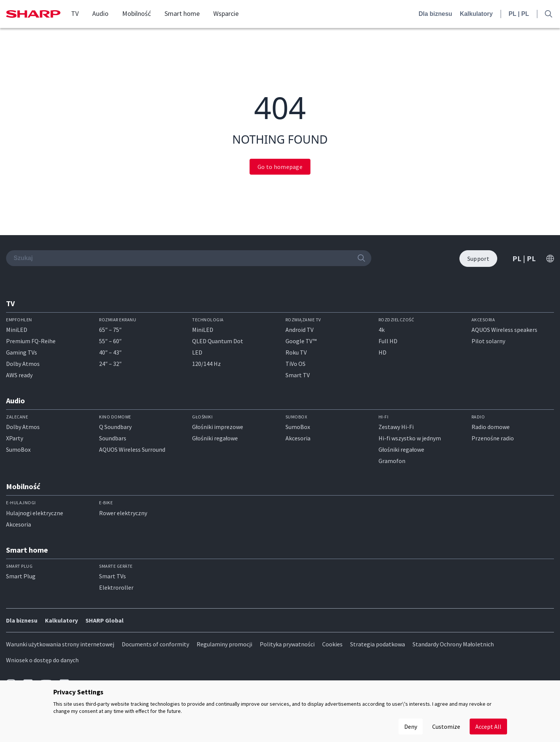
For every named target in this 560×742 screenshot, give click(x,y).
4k (382, 330)
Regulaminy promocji (224, 644)
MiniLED (17, 330)
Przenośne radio (493, 438)
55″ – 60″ (110, 341)
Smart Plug (21, 576)
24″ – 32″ (110, 364)
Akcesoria (298, 438)
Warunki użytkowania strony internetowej (60, 644)
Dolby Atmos (23, 364)
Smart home (182, 14)
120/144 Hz (206, 364)
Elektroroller (116, 587)
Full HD (388, 341)
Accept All (488, 727)
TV (75, 14)
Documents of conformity (155, 644)
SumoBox (18, 449)
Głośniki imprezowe (218, 427)
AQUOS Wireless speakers (504, 330)
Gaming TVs (22, 352)
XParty (15, 438)
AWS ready (19, 375)
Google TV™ (301, 341)
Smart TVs (112, 576)
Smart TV (298, 375)
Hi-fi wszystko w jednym (410, 438)
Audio (100, 14)
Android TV (299, 330)
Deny (411, 727)
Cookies (332, 644)
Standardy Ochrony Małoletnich (453, 644)
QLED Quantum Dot (218, 341)
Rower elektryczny (123, 513)
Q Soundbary (115, 427)
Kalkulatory (476, 14)
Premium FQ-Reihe (31, 341)
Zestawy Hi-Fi (396, 427)
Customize (446, 727)
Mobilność (137, 14)
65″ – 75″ (110, 330)
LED (197, 352)
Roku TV (296, 352)
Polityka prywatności (287, 644)
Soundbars (113, 438)
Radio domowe (491, 427)
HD (382, 352)
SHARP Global (105, 620)
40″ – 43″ (110, 352)
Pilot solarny (488, 341)
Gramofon (392, 461)
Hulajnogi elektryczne (35, 513)
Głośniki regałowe (215, 438)
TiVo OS (296, 364)
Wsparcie (226, 14)
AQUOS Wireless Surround (132, 449)
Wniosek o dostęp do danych (42, 660)
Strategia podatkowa (378, 644)
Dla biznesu (435, 14)
